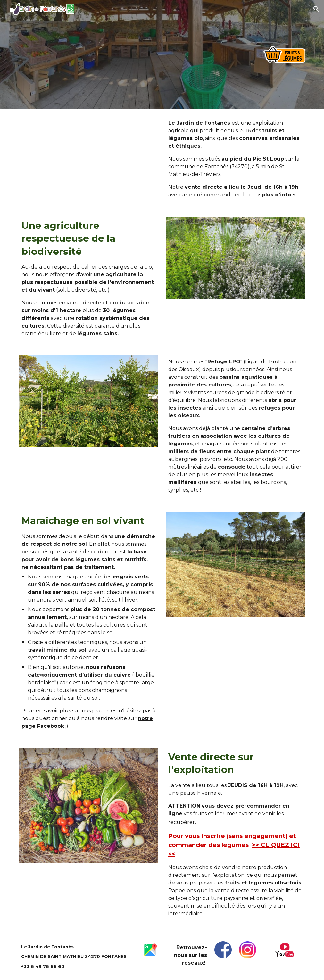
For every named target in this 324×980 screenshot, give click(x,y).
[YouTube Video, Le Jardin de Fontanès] (89, 156)
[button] (316, 9)
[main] (235, 159)
